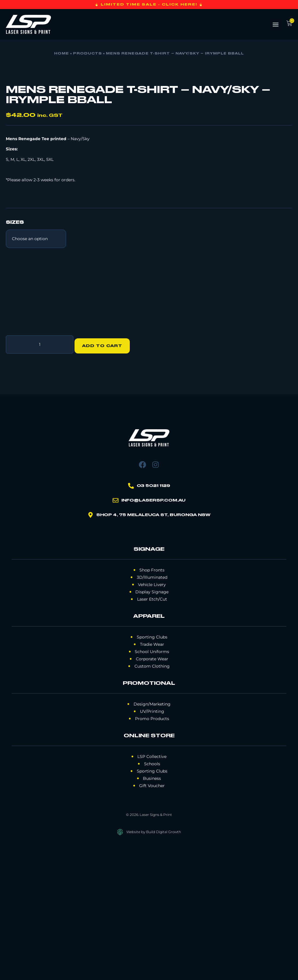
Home (62, 54)
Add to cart (105, 479)
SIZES (15, 359)
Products (87, 54)
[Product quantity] (40, 479)
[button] (276, 24)
